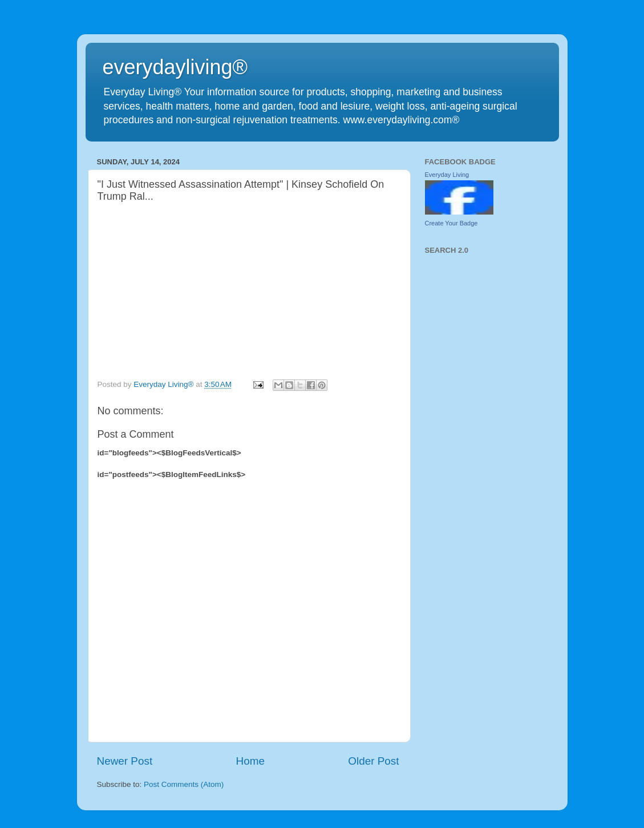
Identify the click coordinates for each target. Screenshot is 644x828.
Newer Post (125, 761)
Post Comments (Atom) (184, 784)
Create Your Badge (451, 223)
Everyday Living (447, 175)
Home (250, 761)
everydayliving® (175, 67)
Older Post (373, 761)
